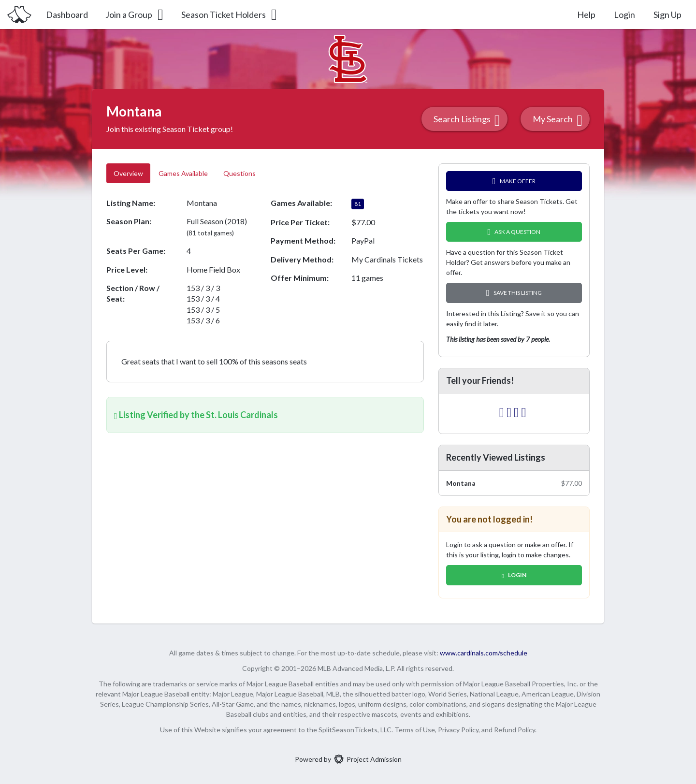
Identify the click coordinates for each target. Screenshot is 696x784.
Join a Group (135, 15)
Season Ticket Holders (230, 15)
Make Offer (514, 181)
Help (586, 15)
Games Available (183, 173)
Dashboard (67, 15)
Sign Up (667, 15)
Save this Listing (514, 293)
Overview (128, 173)
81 (358, 204)
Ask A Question (514, 232)
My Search (558, 120)
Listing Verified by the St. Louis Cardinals (196, 415)
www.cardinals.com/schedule (484, 653)
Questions (240, 173)
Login (624, 15)
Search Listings (467, 120)
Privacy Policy (458, 730)
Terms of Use (415, 730)
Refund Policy (515, 730)
